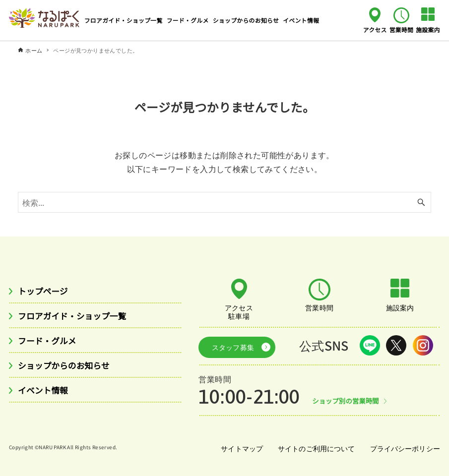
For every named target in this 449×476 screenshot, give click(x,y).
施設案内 (428, 29)
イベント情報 (45, 394)
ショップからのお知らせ (68, 368)
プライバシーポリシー (404, 446)
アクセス (375, 29)
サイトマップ (239, 446)
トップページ (45, 291)
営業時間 (402, 29)
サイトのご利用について (314, 446)
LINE (370, 345)
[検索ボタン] (421, 202)
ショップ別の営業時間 (348, 398)
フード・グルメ (50, 343)
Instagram (423, 345)
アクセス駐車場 (239, 311)
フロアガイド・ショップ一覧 (77, 317)
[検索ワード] (224, 202)
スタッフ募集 (230, 346)
